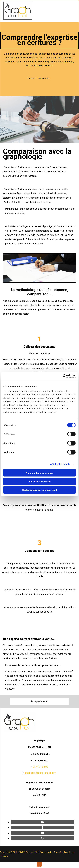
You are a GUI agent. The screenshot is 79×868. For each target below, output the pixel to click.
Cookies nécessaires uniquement (39, 490)
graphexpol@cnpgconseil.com (40, 773)
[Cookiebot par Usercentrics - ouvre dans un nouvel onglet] (63, 376)
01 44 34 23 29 (40, 767)
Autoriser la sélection (40, 481)
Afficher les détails (60, 464)
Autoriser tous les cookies (39, 473)
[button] (39, 701)
